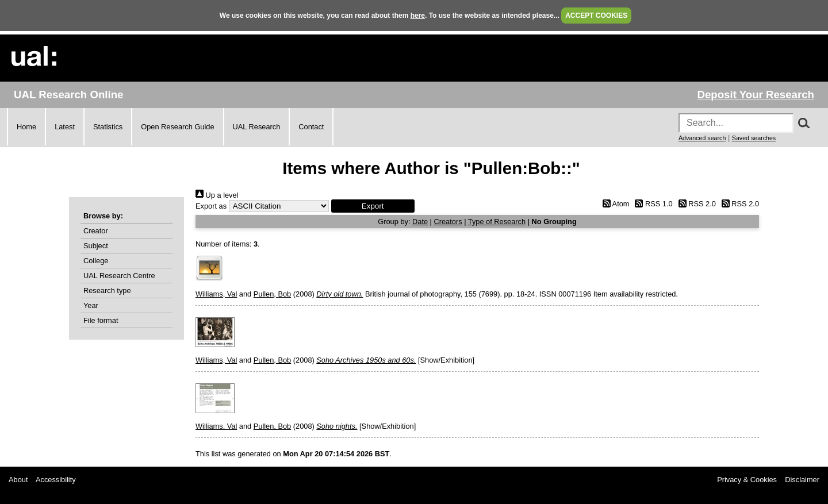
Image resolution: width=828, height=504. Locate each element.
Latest (65, 127)
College (96, 261)
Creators (448, 222)
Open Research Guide (177, 127)
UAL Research (257, 127)
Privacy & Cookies (747, 480)
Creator (96, 231)
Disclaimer (802, 480)
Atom (614, 204)
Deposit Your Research (756, 95)
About (18, 480)
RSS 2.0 (695, 204)
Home (26, 127)
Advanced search (702, 138)
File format (101, 320)
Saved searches (754, 138)
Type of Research (497, 222)
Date (420, 222)
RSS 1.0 (652, 204)
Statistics (108, 127)
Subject (96, 246)
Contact (311, 127)
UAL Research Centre (119, 276)
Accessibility (56, 480)
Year (91, 305)
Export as (211, 206)
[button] (373, 206)
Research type (107, 291)
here (418, 16)
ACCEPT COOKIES (596, 16)
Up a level (217, 195)
